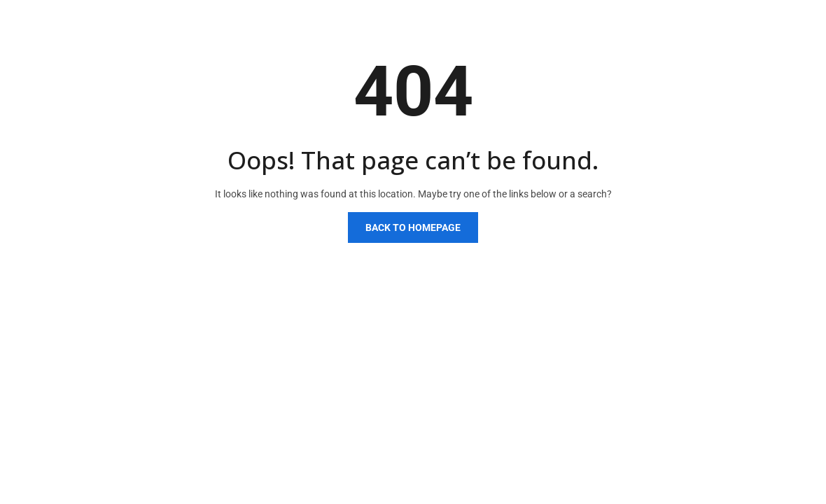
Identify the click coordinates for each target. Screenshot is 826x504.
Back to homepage (413, 227)
